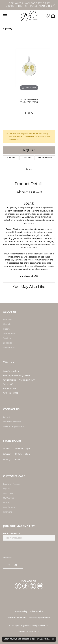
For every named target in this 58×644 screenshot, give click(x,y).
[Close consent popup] (53, 639)
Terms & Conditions (17, 618)
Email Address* (11, 533)
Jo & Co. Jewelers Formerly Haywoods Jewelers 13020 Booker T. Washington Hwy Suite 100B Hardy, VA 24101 (19, 380)
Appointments (10, 507)
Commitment (9, 333)
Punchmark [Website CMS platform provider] (34, 631)
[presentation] (27, 549)
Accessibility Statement (39, 618)
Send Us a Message (12, 422)
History (6, 329)
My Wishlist (8, 498)
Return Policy (21, 611)
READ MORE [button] (45, 6)
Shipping (11, 158)
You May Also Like (29, 287)
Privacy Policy (36, 611)
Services (7, 338)
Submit (13, 565)
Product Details (29, 184)
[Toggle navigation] (5, 16)
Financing (8, 324)
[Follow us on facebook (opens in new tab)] (18, 586)
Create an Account (12, 484)
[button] (48, 16)
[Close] (54, 5)
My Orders (8, 493)
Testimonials (9, 347)
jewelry (9, 29)
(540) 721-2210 (29, 102)
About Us (7, 320)
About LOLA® (29, 192)
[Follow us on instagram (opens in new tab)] (33, 586)
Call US (6, 417)
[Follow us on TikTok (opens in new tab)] (25, 586)
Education (8, 343)
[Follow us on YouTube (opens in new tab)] (40, 586)
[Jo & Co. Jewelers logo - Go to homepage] (29, 16)
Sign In (6, 489)
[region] (29, 65)
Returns (27, 158)
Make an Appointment (14, 426)
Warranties (45, 158)
